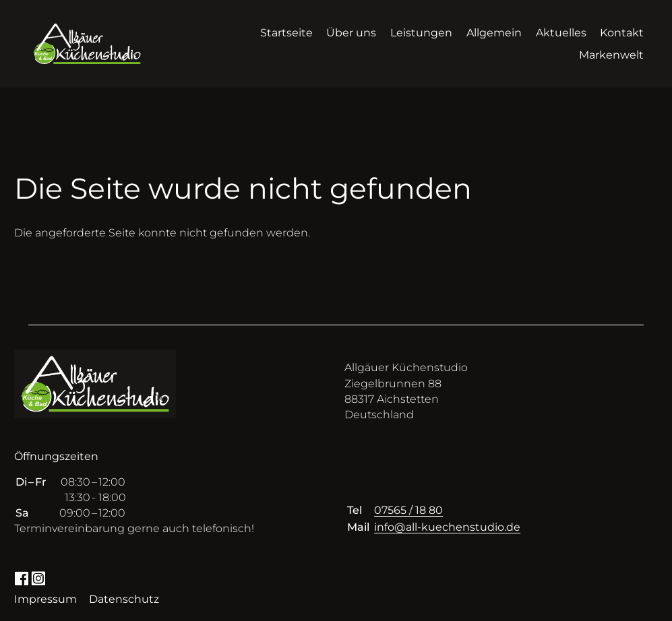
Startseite (286, 33)
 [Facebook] (21, 578)
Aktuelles (561, 33)
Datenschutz (124, 599)
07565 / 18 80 (408, 510)
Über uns (351, 33)
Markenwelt (611, 55)
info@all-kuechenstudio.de (447, 527)
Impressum (45, 599)
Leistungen (421, 33)
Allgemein (494, 33)
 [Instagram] (38, 578)
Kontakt (622, 33)
